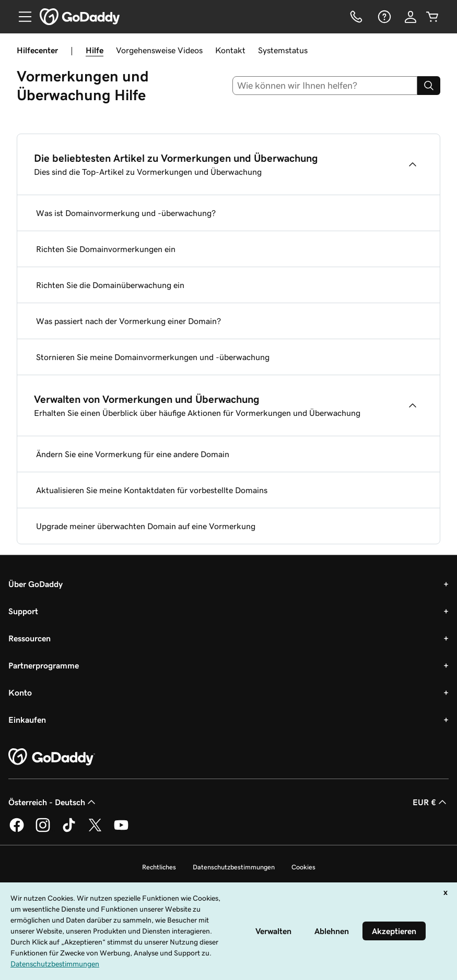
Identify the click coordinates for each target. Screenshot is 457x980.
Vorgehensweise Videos (159, 50)
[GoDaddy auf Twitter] (95, 830)
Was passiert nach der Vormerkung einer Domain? (128, 321)
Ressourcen (30, 638)
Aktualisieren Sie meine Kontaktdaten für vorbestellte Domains (152, 490)
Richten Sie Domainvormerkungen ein (106, 249)
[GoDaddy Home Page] (52, 757)
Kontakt (230, 50)
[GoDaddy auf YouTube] (121, 830)
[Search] (429, 86)
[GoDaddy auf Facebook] (17, 830)
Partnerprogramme (44, 665)
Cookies (303, 867)
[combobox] (325, 86)
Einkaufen (27, 720)
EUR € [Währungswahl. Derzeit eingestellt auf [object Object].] (431, 802)
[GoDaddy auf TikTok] (69, 830)
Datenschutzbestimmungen (234, 867)
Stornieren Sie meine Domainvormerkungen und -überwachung (153, 357)
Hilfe (95, 50)
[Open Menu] (21, 17)
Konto (20, 692)
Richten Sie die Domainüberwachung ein (110, 285)
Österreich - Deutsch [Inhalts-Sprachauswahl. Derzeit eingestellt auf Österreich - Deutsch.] (53, 802)
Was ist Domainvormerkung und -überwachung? (126, 213)
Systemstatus (283, 50)
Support (23, 611)
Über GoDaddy (36, 584)
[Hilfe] (383, 17)
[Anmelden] (411, 17)
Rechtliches (159, 867)
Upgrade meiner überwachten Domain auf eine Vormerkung (146, 526)
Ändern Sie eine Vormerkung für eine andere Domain (133, 454)
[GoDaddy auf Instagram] (43, 830)
